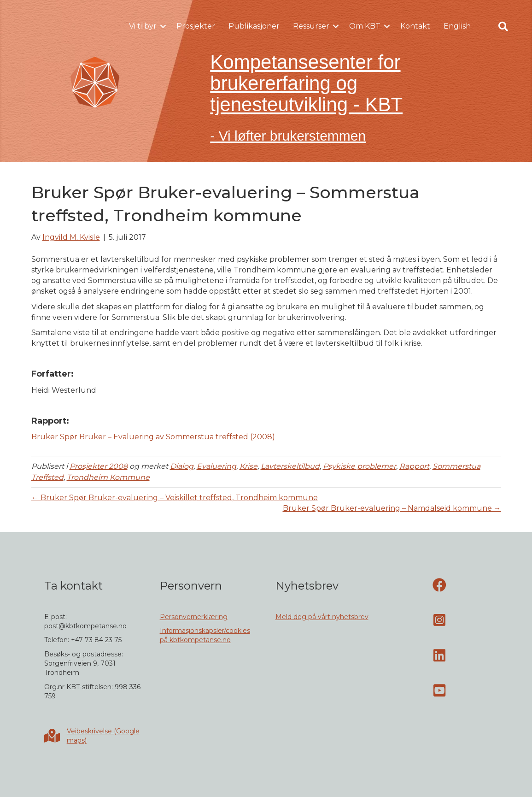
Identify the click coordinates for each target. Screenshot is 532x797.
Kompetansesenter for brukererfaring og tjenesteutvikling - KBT (306, 83)
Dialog (182, 466)
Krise (248, 466)
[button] (163, 26)
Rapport (414, 466)
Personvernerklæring (194, 617)
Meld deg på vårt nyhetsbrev (322, 617)
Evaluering (216, 466)
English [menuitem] (457, 26)
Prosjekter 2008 (99, 466)
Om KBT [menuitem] (365, 26)
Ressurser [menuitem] (311, 26)
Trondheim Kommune (108, 477)
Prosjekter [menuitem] (196, 26)
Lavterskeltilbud (290, 466)
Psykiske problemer (360, 466)
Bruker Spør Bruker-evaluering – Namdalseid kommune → (392, 508)
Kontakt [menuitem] (415, 26)
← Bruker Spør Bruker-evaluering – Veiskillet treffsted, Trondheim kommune (175, 498)
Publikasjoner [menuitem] (254, 26)
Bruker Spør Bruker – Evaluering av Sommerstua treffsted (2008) (153, 437)
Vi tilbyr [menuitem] (143, 26)
